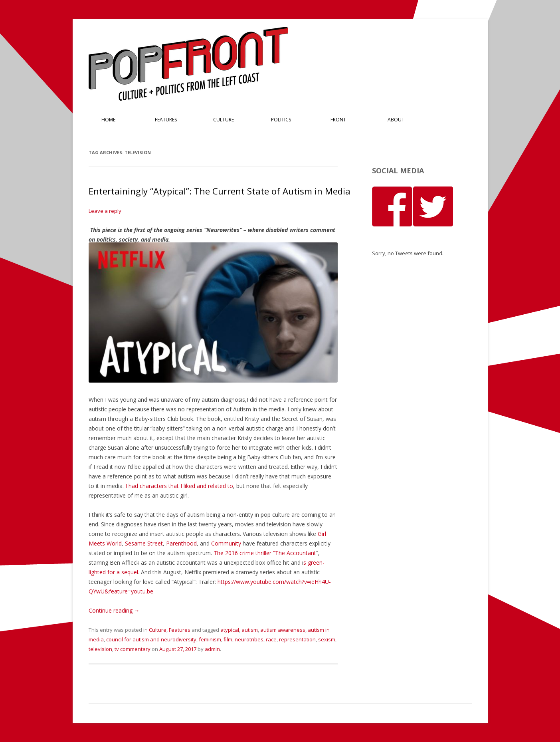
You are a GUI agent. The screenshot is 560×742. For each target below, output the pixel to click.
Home (108, 120)
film (228, 639)
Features (166, 120)
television (100, 649)
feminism (210, 639)
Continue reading (114, 610)
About (396, 120)
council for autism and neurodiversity (151, 639)
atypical (230, 630)
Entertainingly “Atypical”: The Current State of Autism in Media (220, 191)
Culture (224, 120)
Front (338, 120)
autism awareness (283, 630)
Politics (281, 120)
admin (212, 649)
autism (250, 630)
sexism (327, 639)
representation (297, 639)
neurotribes (249, 639)
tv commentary (133, 649)
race (271, 639)
